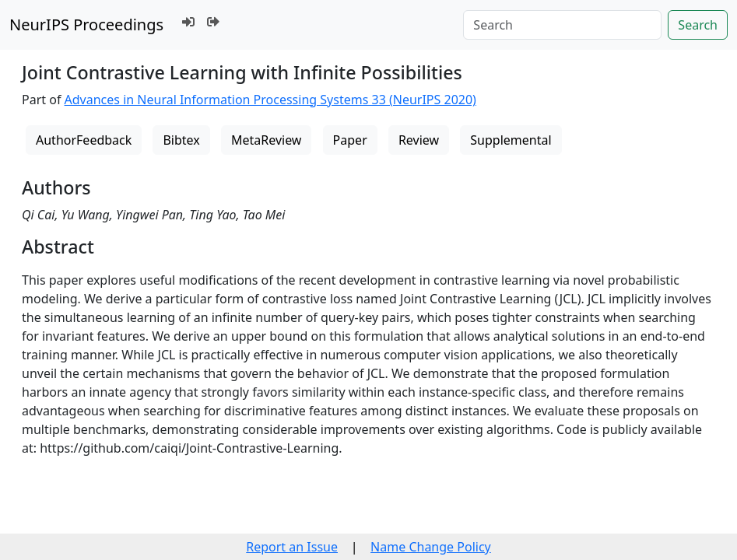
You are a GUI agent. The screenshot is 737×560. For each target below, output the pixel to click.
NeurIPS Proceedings (86, 24)
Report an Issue (292, 547)
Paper (350, 140)
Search (698, 25)
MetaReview (266, 140)
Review (419, 140)
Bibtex (181, 140)
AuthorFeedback (84, 140)
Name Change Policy (431, 547)
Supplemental (511, 140)
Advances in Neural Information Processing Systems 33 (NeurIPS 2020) (270, 100)
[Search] (562, 25)
